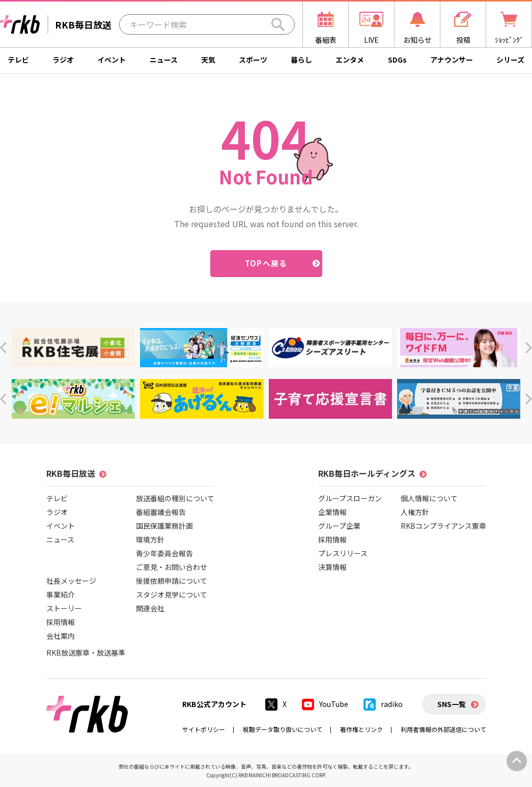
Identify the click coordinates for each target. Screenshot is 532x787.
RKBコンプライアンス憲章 (443, 526)
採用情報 (61, 622)
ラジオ (63, 60)
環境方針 (150, 539)
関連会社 (150, 608)
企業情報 (332, 512)
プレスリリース (343, 553)
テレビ (18, 60)
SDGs (397, 60)
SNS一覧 (452, 704)
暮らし (301, 60)
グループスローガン (350, 498)
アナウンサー (452, 60)
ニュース (164, 60)
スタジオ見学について (172, 594)
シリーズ (510, 60)
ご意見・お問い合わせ (172, 567)
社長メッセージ (71, 581)
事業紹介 (61, 594)
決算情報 (332, 567)
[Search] (278, 24)
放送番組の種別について (175, 498)
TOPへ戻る (266, 263)
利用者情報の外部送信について (443, 729)
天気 (208, 60)
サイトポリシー (204, 729)
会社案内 (61, 636)
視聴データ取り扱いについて (283, 729)
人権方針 (415, 512)
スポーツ (253, 60)
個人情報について (429, 498)
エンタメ (350, 60)
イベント (111, 60)
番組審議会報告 (161, 512)
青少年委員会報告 (164, 553)
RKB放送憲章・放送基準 (86, 653)
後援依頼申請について (172, 581)
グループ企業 (339, 526)
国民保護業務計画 (164, 526)
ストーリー (64, 608)
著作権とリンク (361, 729)
